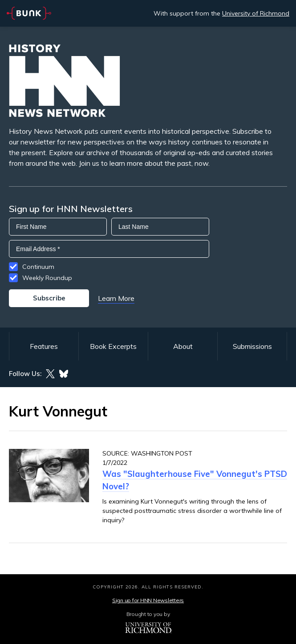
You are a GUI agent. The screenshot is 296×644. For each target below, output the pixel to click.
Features (44, 346)
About (183, 346)
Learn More (116, 298)
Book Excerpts (113, 346)
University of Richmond (256, 13)
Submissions (252, 346)
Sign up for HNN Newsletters (148, 600)
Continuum (38, 267)
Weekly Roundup (47, 278)
